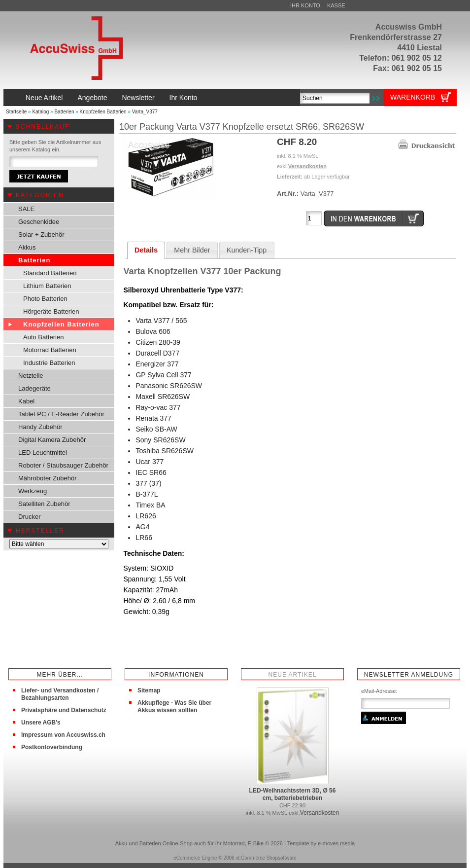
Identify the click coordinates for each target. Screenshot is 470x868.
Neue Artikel (44, 98)
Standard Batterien (50, 273)
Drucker (30, 517)
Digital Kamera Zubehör (52, 440)
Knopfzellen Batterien (103, 112)
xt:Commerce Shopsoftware (266, 858)
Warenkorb (413, 97)
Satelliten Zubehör (44, 504)
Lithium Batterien (47, 286)
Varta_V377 (145, 112)
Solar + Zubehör (41, 235)
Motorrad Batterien (50, 350)
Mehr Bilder (192, 250)
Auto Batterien (43, 337)
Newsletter (138, 98)
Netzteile (31, 376)
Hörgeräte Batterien (51, 311)
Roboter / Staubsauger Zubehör (63, 465)
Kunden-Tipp (247, 250)
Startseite (16, 112)
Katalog (40, 112)
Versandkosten (307, 166)
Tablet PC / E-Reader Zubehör (61, 414)
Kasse (336, 5)
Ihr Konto (305, 5)
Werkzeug (33, 491)
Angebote (92, 98)
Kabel (26, 401)
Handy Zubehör (40, 427)
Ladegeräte (34, 388)
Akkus (27, 247)
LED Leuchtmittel (43, 452)
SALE (26, 209)
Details (146, 250)
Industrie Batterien (49, 363)
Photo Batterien (45, 299)
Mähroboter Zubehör (48, 478)
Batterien (64, 112)
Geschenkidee (39, 222)
